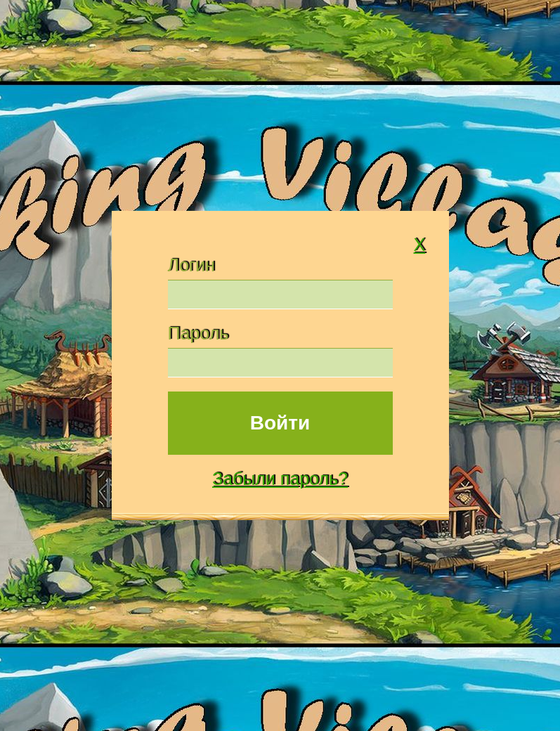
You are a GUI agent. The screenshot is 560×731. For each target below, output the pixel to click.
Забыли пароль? (280, 479)
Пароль (198, 333)
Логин (191, 265)
